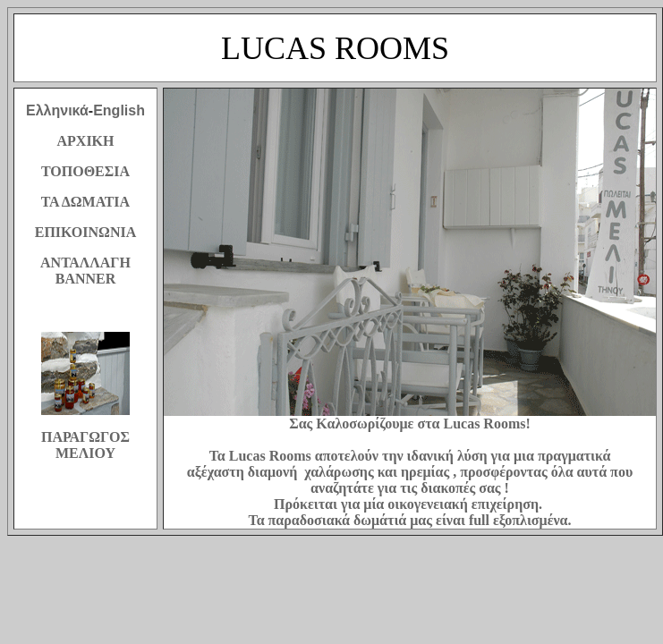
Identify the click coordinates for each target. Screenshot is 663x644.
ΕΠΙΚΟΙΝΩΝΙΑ (85, 232)
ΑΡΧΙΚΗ (86, 141)
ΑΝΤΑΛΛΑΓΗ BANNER (85, 271)
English (119, 110)
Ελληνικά (57, 110)
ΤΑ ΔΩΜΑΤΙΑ (85, 202)
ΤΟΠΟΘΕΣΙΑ (85, 171)
